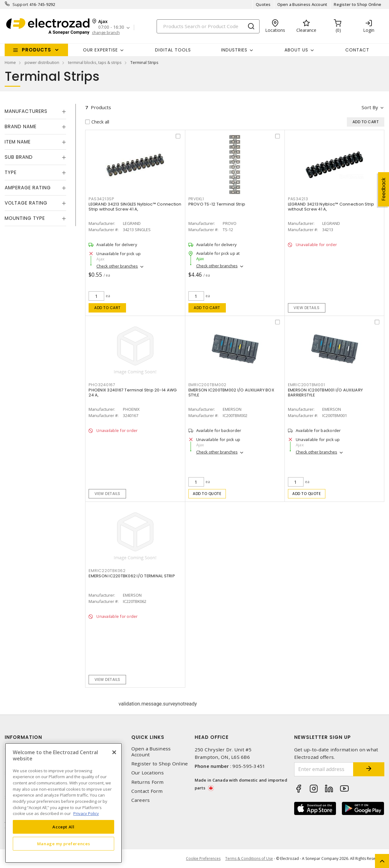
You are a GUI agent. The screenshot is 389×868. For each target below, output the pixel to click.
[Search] (208, 26)
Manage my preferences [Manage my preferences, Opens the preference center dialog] (64, 844)
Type (11, 172)
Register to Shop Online (357, 4)
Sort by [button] (370, 107)
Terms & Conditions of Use (249, 858)
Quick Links (148, 737)
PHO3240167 (102, 385)
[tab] (35, 111)
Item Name (18, 142)
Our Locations (148, 773)
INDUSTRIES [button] (234, 50)
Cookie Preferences (203, 859)
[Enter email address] (324, 769)
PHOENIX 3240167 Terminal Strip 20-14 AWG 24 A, (133, 393)
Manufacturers (26, 111)
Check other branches (117, 266)
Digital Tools (173, 50)
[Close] (114, 752)
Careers (141, 800)
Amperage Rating (28, 188)
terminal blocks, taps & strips (95, 62)
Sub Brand (19, 157)
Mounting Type (25, 218)
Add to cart (107, 308)
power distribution (42, 62)
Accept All (63, 827)
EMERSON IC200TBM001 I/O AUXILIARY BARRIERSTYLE (325, 393)
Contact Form (147, 791)
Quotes (263, 4)
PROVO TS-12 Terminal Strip (217, 204)
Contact (357, 50)
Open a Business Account (302, 4)
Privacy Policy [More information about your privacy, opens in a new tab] (86, 813)
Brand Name (21, 126)
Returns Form (148, 782)
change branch (106, 33)
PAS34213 (298, 199)
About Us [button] (296, 50)
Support (20, 4)
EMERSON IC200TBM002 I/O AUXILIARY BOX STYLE (231, 393)
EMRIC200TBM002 (208, 385)
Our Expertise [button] (100, 50)
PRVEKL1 (196, 199)
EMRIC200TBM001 (306, 385)
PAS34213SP (101, 199)
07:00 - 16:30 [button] (111, 27)
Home (10, 62)
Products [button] (36, 50)
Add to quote (207, 494)
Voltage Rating (26, 203)
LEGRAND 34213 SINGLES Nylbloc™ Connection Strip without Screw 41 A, (135, 207)
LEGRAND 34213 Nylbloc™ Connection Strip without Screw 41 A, (331, 207)
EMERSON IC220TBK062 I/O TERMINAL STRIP (132, 576)
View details (306, 308)
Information (23, 737)
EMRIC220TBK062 (107, 571)
